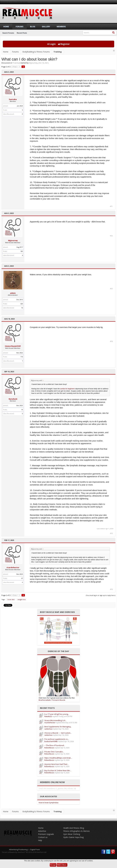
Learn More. (62, 865)
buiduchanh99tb (51, 741)
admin (13, 293)
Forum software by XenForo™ (24, 852)
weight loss (21, 600)
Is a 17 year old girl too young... (57, 714)
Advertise (42, 831)
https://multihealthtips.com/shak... (58, 758)
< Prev (14, 67)
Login (51, 44)
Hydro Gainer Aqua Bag (73, 837)
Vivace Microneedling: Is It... (55, 720)
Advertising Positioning (18, 849)
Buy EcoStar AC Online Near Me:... (58, 770)
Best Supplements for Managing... (58, 727)
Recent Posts (22, 33)
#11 (111, 206)
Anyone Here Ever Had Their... (56, 764)
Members (61, 27)
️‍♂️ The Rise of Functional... (55, 745)
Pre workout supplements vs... (57, 739)
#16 (111, 589)
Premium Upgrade (46, 834)
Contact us (43, 837)
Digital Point (35, 849)
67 (22, 578)
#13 (111, 289)
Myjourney (33, 63)
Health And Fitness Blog (74, 828)
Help (40, 840)
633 (22, 304)
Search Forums (8, 33)
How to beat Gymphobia (48, 803)
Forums (20, 27)
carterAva (48, 729)
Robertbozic (49, 748)
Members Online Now (52, 782)
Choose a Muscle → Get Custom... (58, 733)
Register (64, 44)
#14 (111, 341)
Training (16, 63)
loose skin (11, 600)
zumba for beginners (67, 389)
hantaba (13, 99)
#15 (111, 533)
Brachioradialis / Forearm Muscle (52, 700)
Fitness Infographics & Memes (76, 831)
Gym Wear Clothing (72, 834)
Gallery (46, 27)
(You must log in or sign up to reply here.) (101, 595)
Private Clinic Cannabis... (54, 752)
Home (6, 27)
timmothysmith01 (13, 346)
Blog (33, 27)
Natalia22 (13, 399)
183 (22, 251)
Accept (53, 865)
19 (22, 410)
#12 (111, 236)
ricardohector (13, 567)
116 (22, 357)
